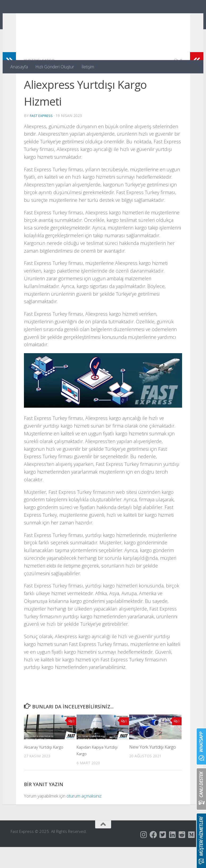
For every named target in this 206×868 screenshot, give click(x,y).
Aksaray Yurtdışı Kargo (45, 768)
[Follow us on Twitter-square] (163, 856)
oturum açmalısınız (84, 817)
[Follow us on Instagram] (144, 856)
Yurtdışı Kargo (41, 81)
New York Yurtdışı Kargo (153, 768)
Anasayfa (19, 67)
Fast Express (43, 18)
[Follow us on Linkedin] (173, 856)
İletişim (88, 67)
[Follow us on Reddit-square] (182, 856)
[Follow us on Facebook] (153, 856)
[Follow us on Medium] (192, 856)
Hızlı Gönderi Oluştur (55, 67)
